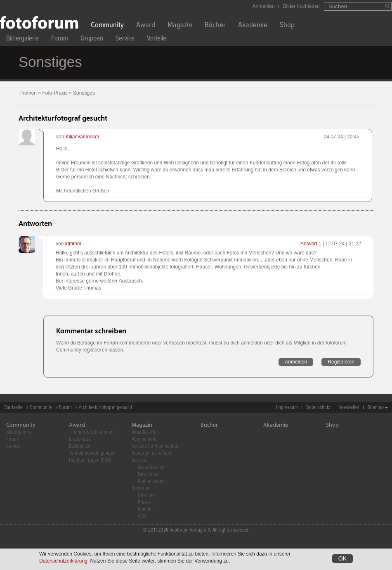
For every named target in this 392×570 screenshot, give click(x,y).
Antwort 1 (311, 244)
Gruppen (92, 39)
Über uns (147, 495)
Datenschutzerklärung (63, 562)
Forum (60, 39)
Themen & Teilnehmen (91, 432)
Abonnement (144, 439)
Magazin (180, 26)
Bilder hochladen (301, 6)
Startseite (13, 407)
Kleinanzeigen (152, 481)
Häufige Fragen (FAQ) (90, 460)
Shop (287, 26)
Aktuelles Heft (145, 432)
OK (342, 559)
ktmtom (73, 244)
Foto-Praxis (55, 93)
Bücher (215, 26)
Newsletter (349, 407)
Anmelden (264, 6)
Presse (144, 502)
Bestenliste (80, 446)
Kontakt (145, 509)
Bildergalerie (22, 39)
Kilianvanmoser (83, 137)
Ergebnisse (80, 439)
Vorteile (157, 39)
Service (125, 39)
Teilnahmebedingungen (92, 453)
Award (146, 26)
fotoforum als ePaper (152, 453)
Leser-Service (151, 467)
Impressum (287, 407)
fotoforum (141, 488)
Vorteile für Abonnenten (155, 446)
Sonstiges (84, 93)
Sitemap (376, 407)
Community (107, 26)
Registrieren (341, 362)
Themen (28, 93)
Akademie (253, 26)
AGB (142, 517)
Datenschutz (318, 407)
